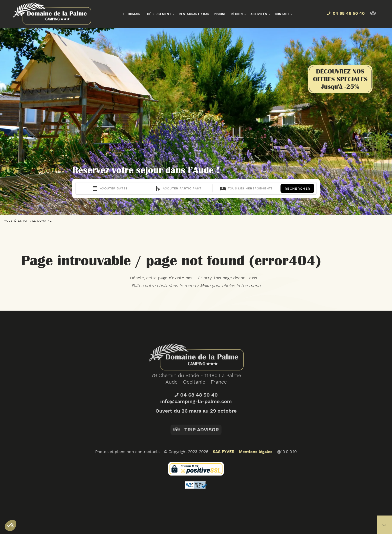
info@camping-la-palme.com (196, 417)
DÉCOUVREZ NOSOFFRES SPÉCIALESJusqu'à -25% (340, 79)
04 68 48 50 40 (196, 411)
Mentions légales (256, 452)
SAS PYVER (224, 452)
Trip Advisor (196, 446)
